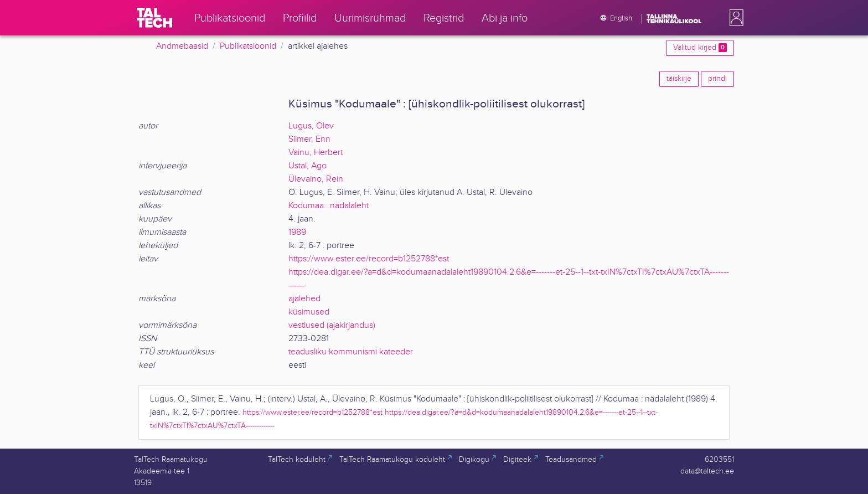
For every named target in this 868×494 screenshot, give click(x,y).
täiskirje (679, 79)
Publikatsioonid (248, 46)
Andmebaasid (182, 46)
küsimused (309, 312)
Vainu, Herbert (316, 153)
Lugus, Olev (311, 126)
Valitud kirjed (700, 48)
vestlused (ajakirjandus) (332, 325)
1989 (297, 232)
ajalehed (304, 299)
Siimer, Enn (309, 139)
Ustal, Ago (308, 166)
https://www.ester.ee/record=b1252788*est (369, 259)
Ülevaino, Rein (316, 179)
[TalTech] (154, 18)
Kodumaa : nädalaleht (329, 206)
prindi (717, 79)
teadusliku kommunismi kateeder (351, 352)
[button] (734, 18)
